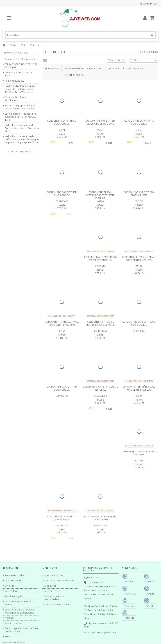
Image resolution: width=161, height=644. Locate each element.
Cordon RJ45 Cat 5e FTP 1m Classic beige (62, 388)
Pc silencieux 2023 (14, 81)
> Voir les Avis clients (14, 642)
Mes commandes (54, 575)
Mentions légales (14, 596)
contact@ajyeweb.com (104, 632)
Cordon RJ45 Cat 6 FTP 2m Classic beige (62, 518)
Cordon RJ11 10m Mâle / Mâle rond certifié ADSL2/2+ (139, 259)
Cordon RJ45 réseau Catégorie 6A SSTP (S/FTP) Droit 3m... (100, 195)
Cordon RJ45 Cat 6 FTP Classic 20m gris (139, 453)
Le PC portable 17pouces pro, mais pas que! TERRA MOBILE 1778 (21, 117)
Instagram (131, 594)
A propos (10, 618)
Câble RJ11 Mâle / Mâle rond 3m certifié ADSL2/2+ (100, 259)
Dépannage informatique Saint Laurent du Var (22, 630)
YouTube (130, 606)
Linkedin (129, 618)
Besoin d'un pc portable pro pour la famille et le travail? (20, 107)
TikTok (150, 606)
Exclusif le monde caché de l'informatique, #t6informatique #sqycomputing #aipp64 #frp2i (22, 139)
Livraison (10, 586)
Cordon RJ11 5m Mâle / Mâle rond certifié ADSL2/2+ (139, 388)
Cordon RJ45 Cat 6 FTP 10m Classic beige (62, 194)
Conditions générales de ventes (18, 603)
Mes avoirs (50, 586)
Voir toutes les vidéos (21, 151)
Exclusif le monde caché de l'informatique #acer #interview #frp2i (22, 128)
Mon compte (50, 568)
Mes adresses (52, 591)
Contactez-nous (13, 581)
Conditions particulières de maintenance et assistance (19, 611)
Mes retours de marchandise (60, 581)
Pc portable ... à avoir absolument (16, 99)
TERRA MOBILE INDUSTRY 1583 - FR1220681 (21, 66)
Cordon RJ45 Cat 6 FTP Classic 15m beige (100, 388)
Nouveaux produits (15, 575)
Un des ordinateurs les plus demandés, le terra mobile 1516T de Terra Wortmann (20, 89)
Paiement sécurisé (15, 623)
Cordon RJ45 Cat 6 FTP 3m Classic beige (62, 122)
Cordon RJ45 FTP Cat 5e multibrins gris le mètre (100, 323)
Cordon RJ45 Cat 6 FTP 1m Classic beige (139, 122)
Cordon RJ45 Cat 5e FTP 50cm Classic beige (139, 323)
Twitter (150, 582)
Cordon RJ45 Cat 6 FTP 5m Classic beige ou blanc (100, 122)
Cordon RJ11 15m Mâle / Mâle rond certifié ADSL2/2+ (62, 323)
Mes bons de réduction (57, 604)
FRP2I (8, 637)
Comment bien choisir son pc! (21, 59)
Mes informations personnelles (54, 598)
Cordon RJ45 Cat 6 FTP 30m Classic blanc (139, 194)
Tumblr (150, 594)
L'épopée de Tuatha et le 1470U (18, 74)
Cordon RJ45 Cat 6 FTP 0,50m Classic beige (100, 518)
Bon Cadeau (11, 591)
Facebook (130, 582)
